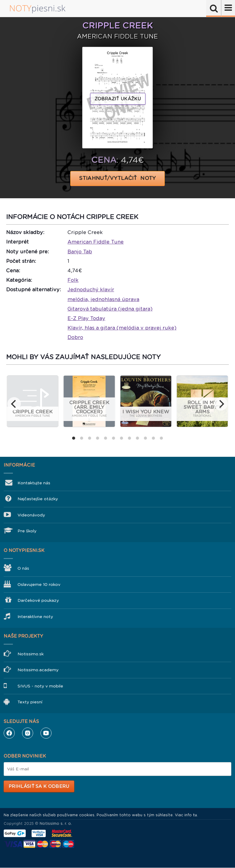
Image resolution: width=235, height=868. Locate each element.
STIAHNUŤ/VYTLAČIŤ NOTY (118, 178)
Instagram (28, 733)
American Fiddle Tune (96, 242)
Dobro (75, 337)
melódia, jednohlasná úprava (103, 299)
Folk (73, 280)
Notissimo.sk (31, 654)
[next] (221, 404)
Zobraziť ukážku (118, 99)
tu (195, 815)
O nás (23, 568)
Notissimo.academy (38, 670)
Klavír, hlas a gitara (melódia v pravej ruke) (122, 328)
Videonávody (31, 515)
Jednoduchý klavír (91, 290)
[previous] (14, 404)
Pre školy (27, 531)
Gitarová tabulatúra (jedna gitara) (110, 309)
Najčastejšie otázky (38, 499)
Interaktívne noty (35, 617)
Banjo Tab (80, 252)
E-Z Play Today (86, 318)
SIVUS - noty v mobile (40, 686)
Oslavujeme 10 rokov (39, 585)
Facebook (9, 733)
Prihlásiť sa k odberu (39, 786)
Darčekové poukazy (38, 600)
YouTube (46, 733)
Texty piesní (30, 702)
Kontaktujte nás (34, 483)
